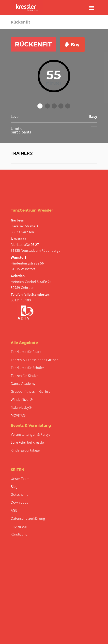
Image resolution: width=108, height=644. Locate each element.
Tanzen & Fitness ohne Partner (34, 360)
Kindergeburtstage (25, 450)
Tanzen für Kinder (24, 376)
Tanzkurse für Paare (26, 352)
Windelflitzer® (22, 400)
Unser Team (20, 479)
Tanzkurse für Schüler (27, 368)
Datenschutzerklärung (28, 519)
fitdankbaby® (21, 408)
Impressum (20, 526)
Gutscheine (20, 495)
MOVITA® (18, 416)
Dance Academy (23, 384)
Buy (72, 44)
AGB (14, 510)
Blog (14, 487)
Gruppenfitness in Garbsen (32, 392)
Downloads (19, 503)
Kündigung (19, 534)
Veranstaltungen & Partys (31, 435)
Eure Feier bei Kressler (28, 442)
